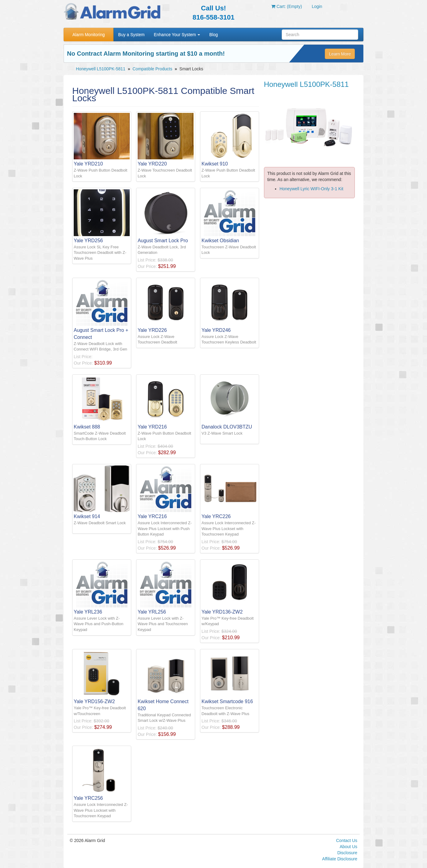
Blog (213, 35)
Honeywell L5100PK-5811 (101, 69)
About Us (348, 847)
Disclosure (347, 853)
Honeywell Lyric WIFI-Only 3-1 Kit (312, 189)
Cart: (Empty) (287, 6)
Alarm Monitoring (89, 35)
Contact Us (347, 840)
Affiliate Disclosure (340, 859)
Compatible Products (152, 69)
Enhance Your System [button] (177, 35)
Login (317, 6)
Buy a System (131, 35)
